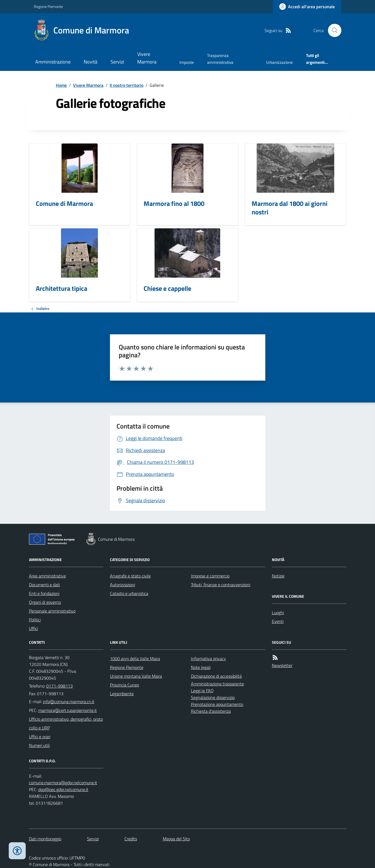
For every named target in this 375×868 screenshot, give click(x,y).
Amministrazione (53, 62)
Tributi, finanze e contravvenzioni (221, 585)
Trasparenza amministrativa (220, 59)
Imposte (187, 62)
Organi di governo (45, 602)
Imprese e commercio (210, 576)
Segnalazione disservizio (213, 697)
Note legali (201, 667)
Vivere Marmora (147, 58)
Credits (131, 839)
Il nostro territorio (127, 85)
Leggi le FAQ (202, 691)
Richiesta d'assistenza (211, 711)
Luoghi (278, 613)
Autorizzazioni (123, 585)
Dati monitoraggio (45, 839)
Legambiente (122, 694)
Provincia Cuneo (124, 685)
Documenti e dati (44, 585)
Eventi (278, 621)
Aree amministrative (47, 576)
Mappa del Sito (176, 839)
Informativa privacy (208, 659)
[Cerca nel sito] (332, 30)
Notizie (278, 576)
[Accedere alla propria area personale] (307, 7)
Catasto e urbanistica (129, 593)
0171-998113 (59, 686)
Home (61, 85)
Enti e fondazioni (44, 593)
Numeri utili (39, 745)
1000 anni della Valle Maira (135, 659)
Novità (91, 62)
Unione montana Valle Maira (136, 676)
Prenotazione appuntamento (217, 704)
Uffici (34, 628)
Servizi (117, 62)
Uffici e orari (40, 737)
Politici (35, 620)
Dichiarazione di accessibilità (216, 676)
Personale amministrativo (52, 611)
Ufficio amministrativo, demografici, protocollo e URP (66, 723)
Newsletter (282, 665)
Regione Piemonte (48, 6)
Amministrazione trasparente (217, 684)
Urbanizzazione (280, 62)
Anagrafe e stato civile (130, 576)
